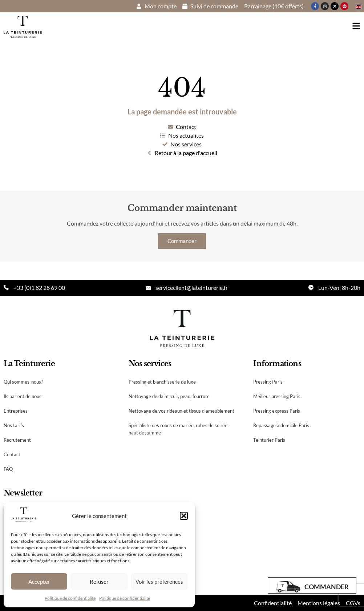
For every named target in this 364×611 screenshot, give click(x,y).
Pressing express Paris (277, 411)
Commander (182, 241)
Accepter (39, 582)
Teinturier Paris (269, 440)
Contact (12, 454)
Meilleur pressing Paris (277, 396)
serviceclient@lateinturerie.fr (192, 288)
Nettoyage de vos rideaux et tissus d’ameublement (181, 411)
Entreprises (16, 411)
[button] (184, 516)
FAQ (8, 469)
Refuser (99, 582)
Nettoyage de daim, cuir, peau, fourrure (169, 396)
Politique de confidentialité (70, 598)
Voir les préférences (159, 582)
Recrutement (17, 440)
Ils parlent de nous (23, 396)
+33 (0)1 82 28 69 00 (39, 288)
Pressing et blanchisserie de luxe (162, 382)
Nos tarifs (14, 425)
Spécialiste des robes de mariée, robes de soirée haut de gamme (178, 429)
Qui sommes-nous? (23, 382)
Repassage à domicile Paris (281, 425)
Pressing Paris (268, 382)
